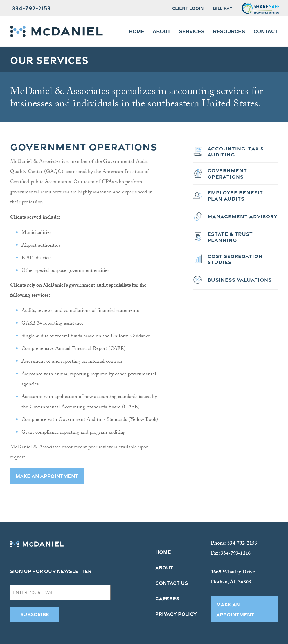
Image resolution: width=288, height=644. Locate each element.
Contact (266, 32)
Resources (229, 32)
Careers (167, 598)
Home (137, 32)
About (162, 32)
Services (192, 32)
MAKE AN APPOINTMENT (47, 476)
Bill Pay (223, 8)
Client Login (188, 8)
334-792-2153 (31, 8)
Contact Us (172, 583)
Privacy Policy (176, 614)
